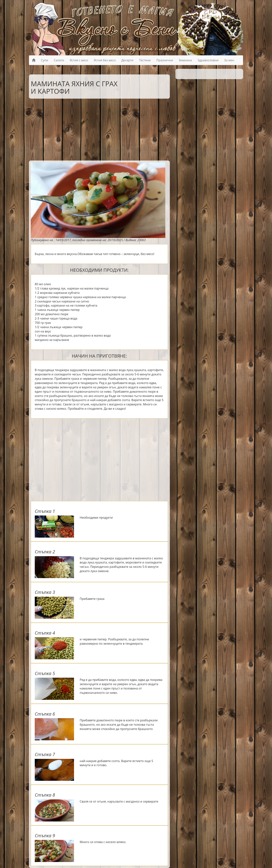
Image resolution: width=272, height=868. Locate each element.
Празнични (165, 60)
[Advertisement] (97, 129)
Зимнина (185, 60)
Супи (45, 60)
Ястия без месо (105, 60)
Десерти (127, 60)
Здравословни (208, 60)
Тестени (145, 60)
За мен (229, 60)
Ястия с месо (79, 60)
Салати (59, 60)
